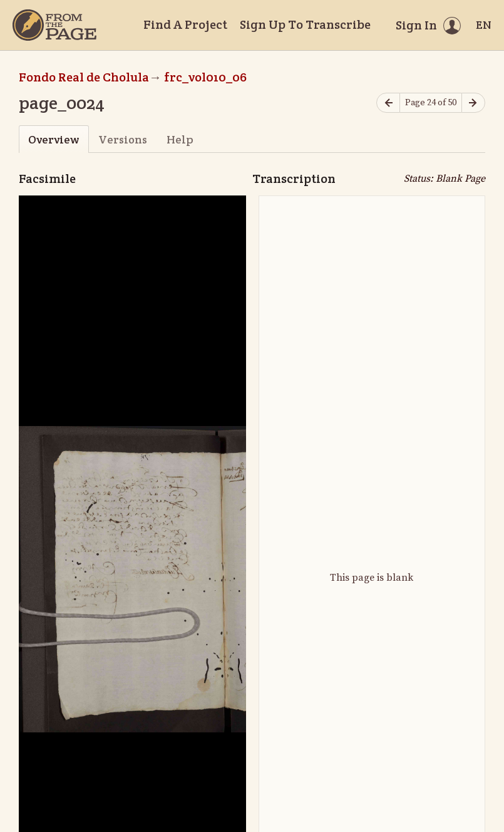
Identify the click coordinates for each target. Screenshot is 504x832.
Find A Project (185, 24)
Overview (54, 139)
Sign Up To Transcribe (305, 24)
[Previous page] (388, 103)
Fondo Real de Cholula (84, 77)
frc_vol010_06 (205, 77)
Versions (123, 139)
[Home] (54, 25)
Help (180, 139)
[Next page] (473, 103)
